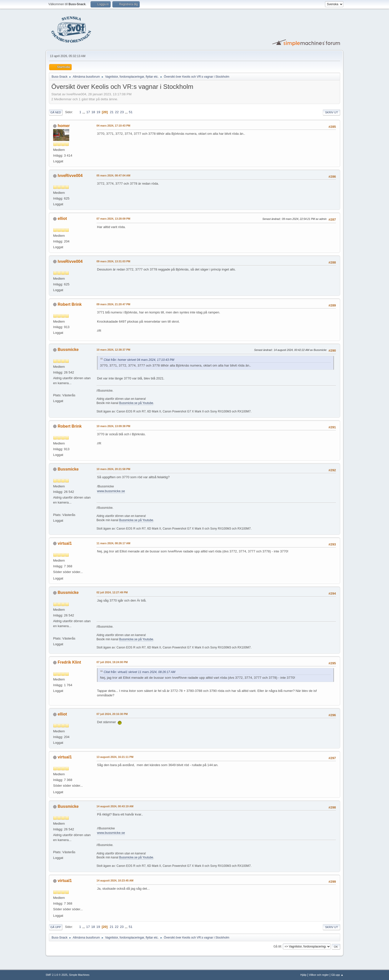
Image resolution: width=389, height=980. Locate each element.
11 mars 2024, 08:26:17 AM (113, 543)
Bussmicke (68, 350)
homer (64, 126)
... (84, 112)
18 (93, 112)
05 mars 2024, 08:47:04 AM (113, 175)
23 (122, 112)
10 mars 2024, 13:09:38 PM (113, 426)
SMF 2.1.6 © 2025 (57, 975)
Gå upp (56, 927)
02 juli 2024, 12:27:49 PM (112, 592)
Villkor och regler (319, 975)
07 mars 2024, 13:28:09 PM (113, 219)
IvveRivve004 (70, 176)
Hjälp (304, 975)
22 (117, 112)
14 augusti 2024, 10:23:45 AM (115, 880)
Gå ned (56, 112)
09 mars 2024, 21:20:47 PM (113, 304)
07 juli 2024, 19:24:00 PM (112, 662)
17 (88, 112)
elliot (62, 219)
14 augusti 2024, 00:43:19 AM (115, 806)
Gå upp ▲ (337, 975)
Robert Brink (70, 304)
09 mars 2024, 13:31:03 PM (113, 261)
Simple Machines (79, 975)
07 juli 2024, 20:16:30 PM (112, 714)
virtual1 (65, 543)
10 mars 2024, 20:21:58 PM (113, 469)
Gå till (277, 946)
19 (98, 112)
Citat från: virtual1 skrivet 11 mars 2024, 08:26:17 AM (140, 672)
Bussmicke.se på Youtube (136, 403)
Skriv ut (331, 112)
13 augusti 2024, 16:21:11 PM (115, 757)
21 (112, 112)
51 (131, 112)
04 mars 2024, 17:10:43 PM (113, 126)
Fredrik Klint (69, 662)
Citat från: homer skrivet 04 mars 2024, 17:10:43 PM (139, 360)
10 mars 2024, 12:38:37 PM (113, 350)
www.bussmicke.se (111, 491)
